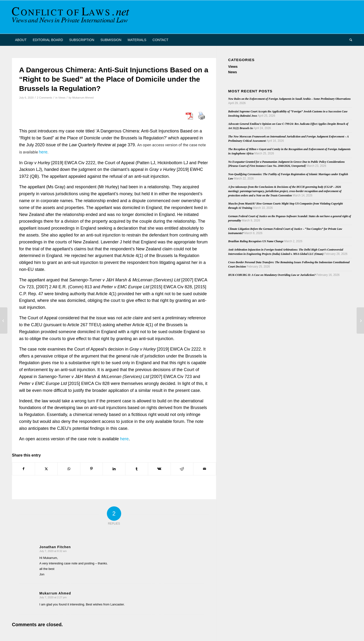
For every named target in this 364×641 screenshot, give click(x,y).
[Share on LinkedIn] (114, 469)
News (233, 72)
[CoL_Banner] (72, 17)
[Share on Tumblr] (137, 469)
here (43, 152)
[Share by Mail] (205, 469)
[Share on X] (46, 469)
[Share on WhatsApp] (69, 469)
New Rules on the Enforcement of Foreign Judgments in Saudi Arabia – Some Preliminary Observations (290, 99)
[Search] (349, 40)
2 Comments (45, 98)
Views (62, 98)
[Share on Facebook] (23, 469)
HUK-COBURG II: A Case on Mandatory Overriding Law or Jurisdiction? (272, 275)
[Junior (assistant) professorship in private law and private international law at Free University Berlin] (360, 320)
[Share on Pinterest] (92, 469)
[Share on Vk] (159, 469)
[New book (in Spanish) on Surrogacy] (4, 320)
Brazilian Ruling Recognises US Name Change (256, 241)
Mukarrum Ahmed (83, 98)
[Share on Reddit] (182, 469)
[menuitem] (21, 40)
